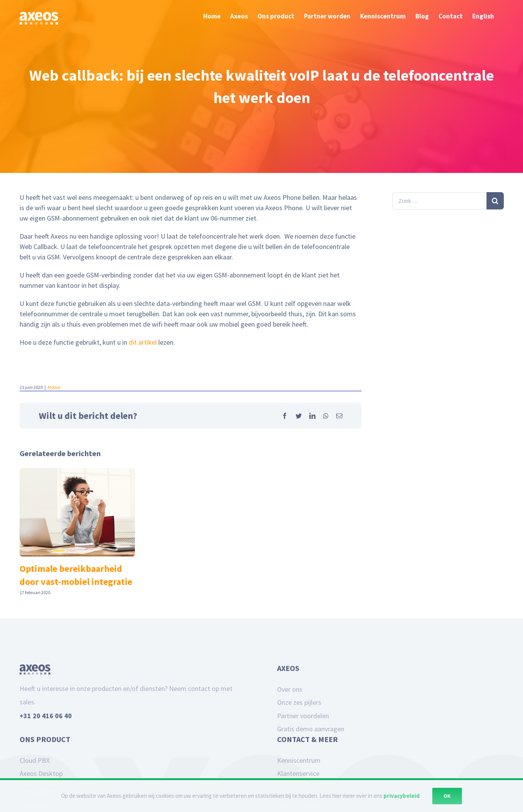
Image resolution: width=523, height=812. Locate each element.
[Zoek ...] (439, 201)
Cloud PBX (35, 760)
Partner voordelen (303, 716)
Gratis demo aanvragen (311, 729)
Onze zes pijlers (299, 702)
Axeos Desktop (41, 773)
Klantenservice (298, 773)
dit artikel (143, 342)
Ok (447, 796)
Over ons (290, 689)
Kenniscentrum (299, 760)
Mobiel (54, 387)
